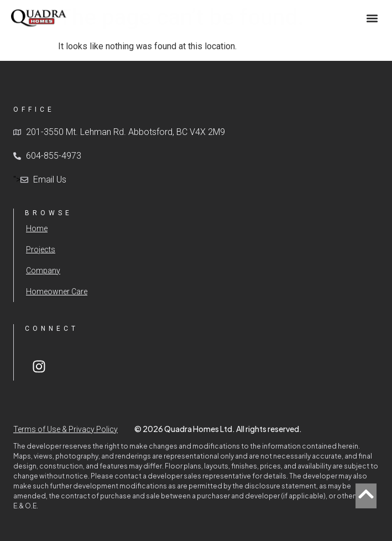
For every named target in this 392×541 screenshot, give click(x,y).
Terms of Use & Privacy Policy (66, 429)
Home (37, 228)
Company (43, 270)
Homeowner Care (57, 292)
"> (40, 180)
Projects (41, 249)
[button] (372, 18)
